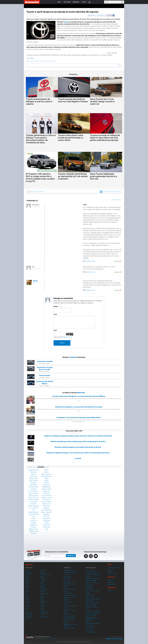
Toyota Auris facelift (45, 361)
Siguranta (46, 514)
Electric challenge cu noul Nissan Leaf (33, 508)
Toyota (66, 22)
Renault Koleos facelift (92, 623)
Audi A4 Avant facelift (92, 613)
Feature (33, 519)
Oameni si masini (46, 497)
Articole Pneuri (33, 478)
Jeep (27, 608)
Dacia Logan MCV (91, 632)
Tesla (42, 608)
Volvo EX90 (67, 614)
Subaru (43, 604)
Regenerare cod (67, 337)
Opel (42, 583)
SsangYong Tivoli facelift (93, 611)
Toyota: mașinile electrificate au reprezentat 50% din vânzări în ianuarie (73, 176)
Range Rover (44, 589)
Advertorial (33, 472)
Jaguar (27, 606)
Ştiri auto (110, 570)
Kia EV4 (66, 591)
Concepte (33, 489)
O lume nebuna (46, 495)
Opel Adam (46, 500)
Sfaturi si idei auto (46, 512)
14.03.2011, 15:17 (37, 269)
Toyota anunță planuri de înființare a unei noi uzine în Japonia (39, 101)
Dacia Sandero (90, 628)
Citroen (28, 583)
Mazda (43, 572)
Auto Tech (33, 483)
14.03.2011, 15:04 (37, 207)
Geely (27, 598)
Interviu (46, 472)
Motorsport (46, 493)
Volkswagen (44, 613)
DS (26, 589)
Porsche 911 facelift (69, 616)
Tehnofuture (46, 519)
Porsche (43, 587)
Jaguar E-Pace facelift (92, 603)
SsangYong (44, 602)
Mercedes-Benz (45, 574)
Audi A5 (66, 600)
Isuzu (27, 604)
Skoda (42, 598)
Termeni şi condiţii (50, 638)
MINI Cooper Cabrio (70, 597)
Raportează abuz (90, 261)
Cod (55, 330)
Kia (26, 610)
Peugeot (43, 585)
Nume (56, 307)
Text (55, 314)
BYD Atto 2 (67, 581)
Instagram (91, 556)
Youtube (96, 556)
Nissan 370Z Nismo (92, 572)
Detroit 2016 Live (33, 497)
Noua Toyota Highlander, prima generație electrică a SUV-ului (103, 176)
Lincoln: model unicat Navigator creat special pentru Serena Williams (79, 396)
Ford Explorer (90, 570)
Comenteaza (102, 15)
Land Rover (29, 615)
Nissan (43, 581)
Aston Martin (29, 574)
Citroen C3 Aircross (69, 595)
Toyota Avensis (45, 375)
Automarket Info (33, 487)
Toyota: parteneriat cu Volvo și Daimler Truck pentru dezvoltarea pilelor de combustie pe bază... (41, 139)
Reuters (32, 58)
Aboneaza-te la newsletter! (37, 191)
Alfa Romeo (29, 572)
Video (46, 529)
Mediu (46, 481)
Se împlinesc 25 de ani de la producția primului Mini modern (79, 418)
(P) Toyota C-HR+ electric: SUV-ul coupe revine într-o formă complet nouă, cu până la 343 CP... (40, 178)
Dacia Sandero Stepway (93, 578)
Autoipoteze (33, 485)
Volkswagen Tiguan (70, 570)
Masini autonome (46, 474)
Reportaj (46, 508)
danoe (35, 281)
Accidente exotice (33, 470)
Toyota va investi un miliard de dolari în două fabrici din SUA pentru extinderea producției (105, 138)
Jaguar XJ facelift (91, 581)
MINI (42, 577)
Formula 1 (33, 521)
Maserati (43, 570)
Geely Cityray (68, 577)
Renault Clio (67, 579)
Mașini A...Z (44, 617)
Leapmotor (29, 617)
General (33, 527)
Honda (27, 600)
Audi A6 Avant (68, 593)
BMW (27, 581)
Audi (27, 577)
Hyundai (28, 602)
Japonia (32, 61)
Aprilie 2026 (111, 582)
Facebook (86, 556)
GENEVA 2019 (33, 531)
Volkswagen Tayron (70, 606)
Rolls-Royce (44, 594)
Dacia (27, 587)
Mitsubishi (44, 579)
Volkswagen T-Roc (69, 583)
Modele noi (46, 491)
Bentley (28, 579)
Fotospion (33, 523)
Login (89, 2)
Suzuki (43, 606)
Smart (42, 600)
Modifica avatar (48, 300)
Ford (27, 596)
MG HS (66, 604)
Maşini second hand (114, 568)
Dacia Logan (89, 630)
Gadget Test (33, 525)
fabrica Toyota (43, 61)
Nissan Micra (90, 589)
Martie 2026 (111, 584)
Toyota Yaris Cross (91, 583)
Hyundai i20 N (90, 595)
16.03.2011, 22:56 (38, 283)
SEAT (42, 596)
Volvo (42, 615)
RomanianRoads (46, 510)
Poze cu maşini (112, 574)
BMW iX (88, 621)
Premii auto (46, 506)
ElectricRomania (33, 512)
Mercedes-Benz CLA (70, 572)
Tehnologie (46, 521)
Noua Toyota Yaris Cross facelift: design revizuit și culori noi (102, 101)
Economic (33, 504)
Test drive (111, 572)
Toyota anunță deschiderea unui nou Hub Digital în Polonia (73, 100)
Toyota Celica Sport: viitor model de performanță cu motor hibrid (71, 138)
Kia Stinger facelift (91, 615)
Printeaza (92, 15)
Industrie (81, 393)
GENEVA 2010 (33, 529)
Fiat (26, 594)
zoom (52, 36)
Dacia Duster (89, 626)
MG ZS (66, 608)
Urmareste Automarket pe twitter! (112, 191)
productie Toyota (51, 61)
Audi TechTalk (33, 481)
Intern (46, 470)
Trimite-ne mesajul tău (114, 639)
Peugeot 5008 (68, 602)
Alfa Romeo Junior (69, 628)
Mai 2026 (110, 580)
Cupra (27, 585)
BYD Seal (67, 574)
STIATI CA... (46, 516)
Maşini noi (29, 565)
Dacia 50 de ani (33, 495)
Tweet (119, 65)
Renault (43, 591)
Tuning (46, 523)
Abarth (27, 570)
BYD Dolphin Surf (69, 618)
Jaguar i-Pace (90, 597)
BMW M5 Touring (69, 589)
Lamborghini (29, 613)
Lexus (27, 619)
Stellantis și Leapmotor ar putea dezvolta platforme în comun (79, 407)
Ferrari (27, 591)
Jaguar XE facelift (91, 605)
